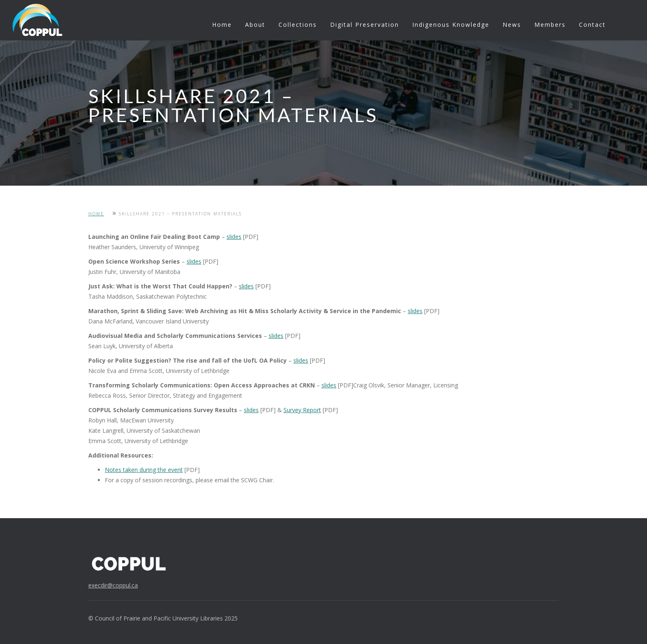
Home (222, 25)
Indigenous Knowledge (451, 25)
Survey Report (302, 410)
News (512, 25)
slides (234, 237)
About (255, 25)
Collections (298, 25)
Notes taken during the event (144, 470)
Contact (592, 25)
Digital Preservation (365, 25)
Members (550, 25)
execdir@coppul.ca (113, 585)
